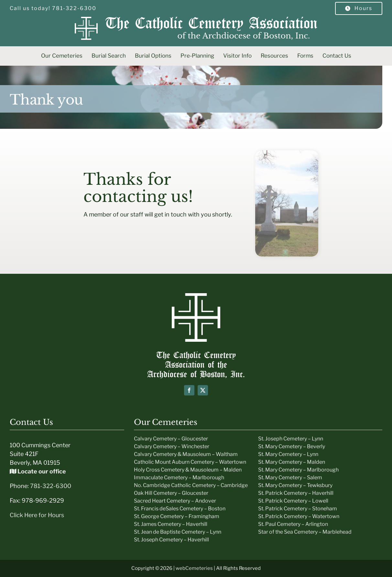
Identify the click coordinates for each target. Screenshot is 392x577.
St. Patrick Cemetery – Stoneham (298, 509)
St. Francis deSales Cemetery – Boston (180, 509)
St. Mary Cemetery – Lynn (288, 454)
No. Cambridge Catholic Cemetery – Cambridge (191, 485)
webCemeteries (194, 568)
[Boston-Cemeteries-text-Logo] (196, 354)
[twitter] (203, 390)
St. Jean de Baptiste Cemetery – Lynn (178, 532)
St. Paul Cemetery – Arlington (293, 524)
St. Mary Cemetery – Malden (292, 462)
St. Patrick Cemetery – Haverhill (296, 493)
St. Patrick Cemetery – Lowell (293, 501)
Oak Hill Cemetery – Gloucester (171, 493)
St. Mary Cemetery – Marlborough (298, 470)
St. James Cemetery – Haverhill (171, 524)
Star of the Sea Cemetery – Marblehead (305, 532)
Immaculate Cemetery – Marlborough (179, 477)
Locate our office (38, 471)
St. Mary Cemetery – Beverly (292, 446)
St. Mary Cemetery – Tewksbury (295, 485)
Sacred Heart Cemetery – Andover (175, 501)
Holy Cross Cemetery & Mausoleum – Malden (188, 470)
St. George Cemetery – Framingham (177, 516)
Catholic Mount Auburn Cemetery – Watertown (190, 462)
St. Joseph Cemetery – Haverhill (171, 540)
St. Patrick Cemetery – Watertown (299, 516)
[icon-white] (196, 296)
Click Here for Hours (37, 515)
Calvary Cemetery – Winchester (172, 446)
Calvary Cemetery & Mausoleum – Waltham (186, 454)
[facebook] (189, 390)
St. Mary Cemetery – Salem (290, 477)
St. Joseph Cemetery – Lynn (291, 439)
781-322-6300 (51, 486)
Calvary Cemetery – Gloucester (171, 439)
